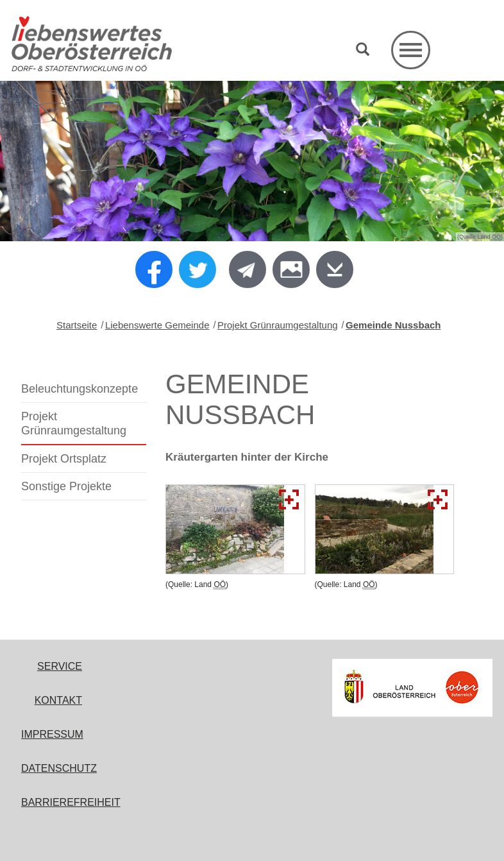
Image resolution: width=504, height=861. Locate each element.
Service (60, 666)
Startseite (77, 325)
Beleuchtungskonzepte (80, 389)
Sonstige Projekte (66, 486)
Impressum (52, 734)
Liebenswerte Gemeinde (157, 325)
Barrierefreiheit (71, 802)
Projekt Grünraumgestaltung (278, 325)
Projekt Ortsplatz (64, 459)
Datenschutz (59, 768)
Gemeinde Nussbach (393, 325)
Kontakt (58, 700)
